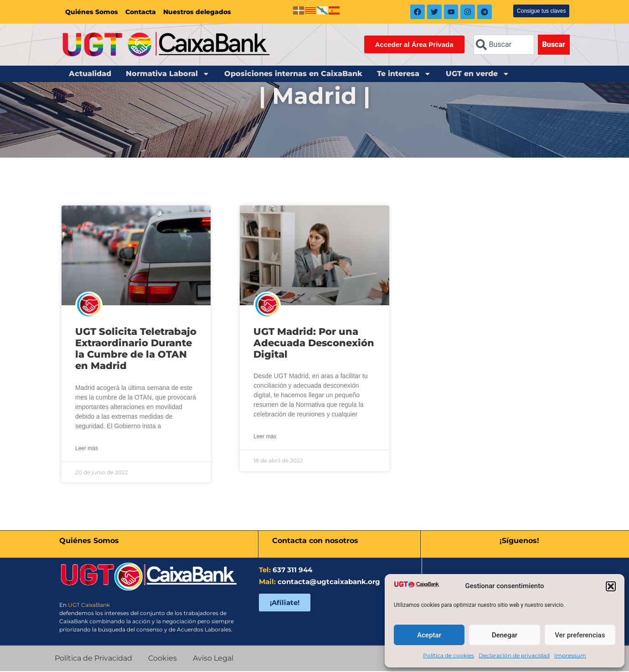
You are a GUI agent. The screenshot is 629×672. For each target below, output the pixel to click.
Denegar (505, 635)
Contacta (141, 12)
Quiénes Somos (92, 12)
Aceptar (429, 635)
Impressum (570, 655)
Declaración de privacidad (514, 655)
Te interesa (404, 75)
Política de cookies (449, 655)
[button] (611, 586)
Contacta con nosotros (315, 541)
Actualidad (90, 74)
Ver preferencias (580, 635)
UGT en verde (478, 75)
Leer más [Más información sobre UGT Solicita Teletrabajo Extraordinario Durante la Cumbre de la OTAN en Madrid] (87, 449)
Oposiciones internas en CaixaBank (293, 74)
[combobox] (504, 46)
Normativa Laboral (168, 75)
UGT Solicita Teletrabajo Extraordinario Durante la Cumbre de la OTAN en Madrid (136, 350)
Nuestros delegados (197, 12)
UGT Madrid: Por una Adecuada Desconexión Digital (314, 344)
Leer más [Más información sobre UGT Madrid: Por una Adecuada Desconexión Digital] (265, 437)
